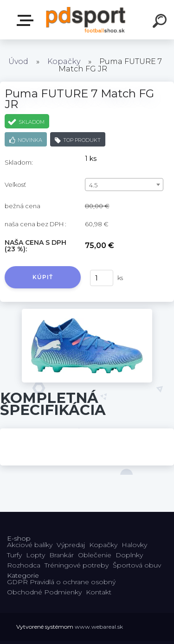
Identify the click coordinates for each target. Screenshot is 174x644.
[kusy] (102, 278)
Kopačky (64, 61)
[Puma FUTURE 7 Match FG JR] (87, 312)
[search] (161, 22)
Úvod (18, 61)
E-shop (27, 20)
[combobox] (124, 185)
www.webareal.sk (99, 627)
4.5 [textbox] (93, 185)
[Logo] (86, 20)
